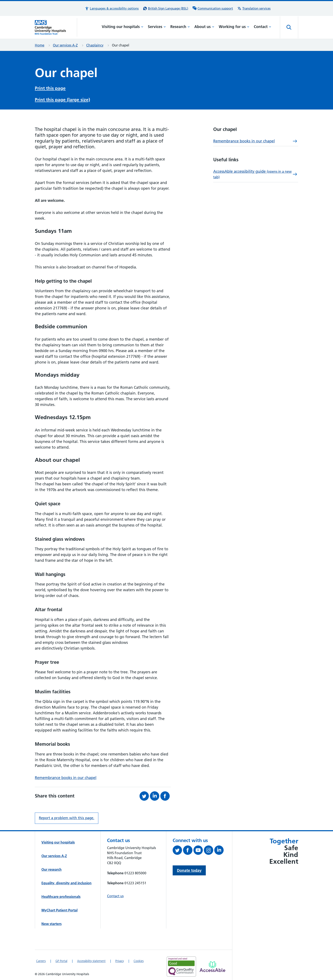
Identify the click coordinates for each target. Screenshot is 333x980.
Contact (262, 27)
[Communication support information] (213, 8)
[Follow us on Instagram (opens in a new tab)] (209, 851)
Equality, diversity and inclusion (66, 883)
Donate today (189, 870)
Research (180, 27)
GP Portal (61, 961)
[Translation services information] (254, 8)
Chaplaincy (95, 45)
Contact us (115, 896)
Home (40, 45)
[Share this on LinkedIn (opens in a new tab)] (155, 796)
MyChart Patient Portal (59, 910)
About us (204, 27)
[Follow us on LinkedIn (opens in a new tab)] (219, 851)
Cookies (139, 961)
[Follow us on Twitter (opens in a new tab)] (178, 851)
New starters (52, 924)
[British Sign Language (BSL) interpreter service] (166, 8)
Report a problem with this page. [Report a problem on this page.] (67, 818)
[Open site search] (289, 27)
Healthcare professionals (61, 897)
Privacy (120, 961)
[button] (112, 8)
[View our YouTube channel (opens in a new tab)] (199, 851)
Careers (41, 961)
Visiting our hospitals (123, 27)
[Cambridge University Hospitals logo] (56, 27)
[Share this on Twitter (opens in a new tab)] (145, 796)
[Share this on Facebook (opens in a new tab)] (166, 796)
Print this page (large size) (62, 100)
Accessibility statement (91, 961)
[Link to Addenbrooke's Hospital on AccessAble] (212, 967)
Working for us (234, 27)
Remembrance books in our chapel (66, 778)
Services (157, 27)
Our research (52, 869)
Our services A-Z (65, 45)
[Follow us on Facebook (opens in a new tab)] (188, 851)
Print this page (50, 88)
